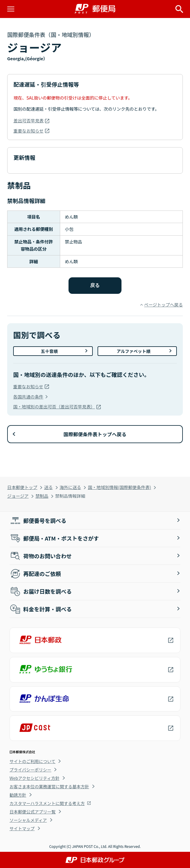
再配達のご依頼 (35, 574)
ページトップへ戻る (164, 304)
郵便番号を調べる (38, 521)
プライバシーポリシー (31, 770)
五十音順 (49, 351)
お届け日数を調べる (41, 591)
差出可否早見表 (29, 120)
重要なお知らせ (28, 131)
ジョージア (18, 496)
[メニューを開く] (11, 9)
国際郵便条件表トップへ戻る (95, 434)
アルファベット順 (134, 351)
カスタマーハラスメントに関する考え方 (47, 803)
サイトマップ (22, 828)
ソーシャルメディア (28, 820)
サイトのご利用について (33, 761)
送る (48, 487)
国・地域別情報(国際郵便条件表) (120, 487)
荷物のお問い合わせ (41, 556)
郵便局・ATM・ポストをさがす (54, 538)
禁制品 (42, 496)
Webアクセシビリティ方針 (35, 778)
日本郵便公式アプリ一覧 (33, 812)
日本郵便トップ (22, 487)
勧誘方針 (18, 795)
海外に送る (70, 487)
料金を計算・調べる (41, 609)
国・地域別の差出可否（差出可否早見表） (54, 406)
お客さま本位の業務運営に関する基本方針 (49, 786)
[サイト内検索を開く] (179, 9)
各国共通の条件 (28, 397)
